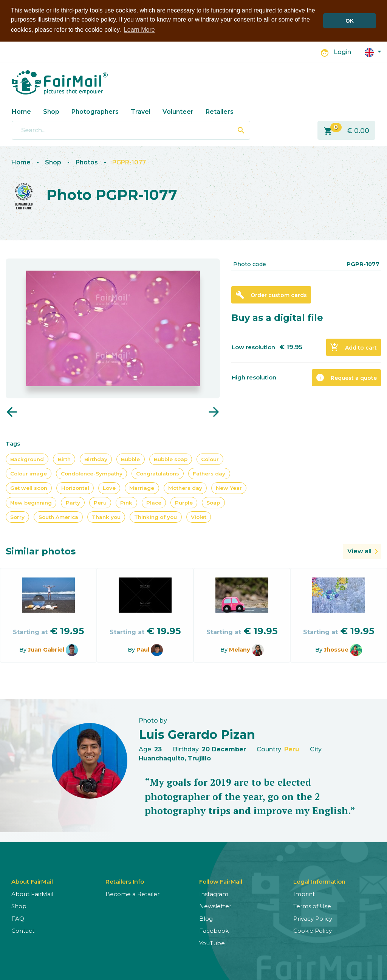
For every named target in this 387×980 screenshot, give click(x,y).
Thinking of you (156, 517)
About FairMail (32, 894)
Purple (184, 502)
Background (27, 459)
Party (73, 502)
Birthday (96, 459)
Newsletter (215, 906)
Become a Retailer (132, 894)
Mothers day (185, 488)
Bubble (130, 459)
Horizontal (75, 488)
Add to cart (353, 347)
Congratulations (158, 473)
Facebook (214, 931)
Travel (141, 111)
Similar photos (41, 551)
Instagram (214, 894)
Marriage (142, 488)
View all (359, 551)
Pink (126, 502)
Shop (51, 111)
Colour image (29, 473)
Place (154, 502)
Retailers (220, 111)
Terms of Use (312, 906)
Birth (64, 459)
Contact (23, 931)
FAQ (18, 918)
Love (109, 488)
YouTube (212, 943)
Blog (206, 918)
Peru (100, 502)
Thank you (106, 517)
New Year (229, 488)
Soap (213, 502)
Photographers (95, 111)
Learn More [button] (139, 30)
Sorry (17, 517)
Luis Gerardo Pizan (197, 734)
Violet (199, 517)
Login (342, 52)
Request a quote (346, 378)
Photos (87, 162)
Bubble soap (171, 459)
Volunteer (178, 111)
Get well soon (29, 488)
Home (21, 111)
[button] (373, 52)
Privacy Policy (313, 918)
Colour (210, 459)
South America (58, 517)
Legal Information (319, 881)
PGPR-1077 (129, 162)
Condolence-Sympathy (92, 473)
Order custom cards (271, 295)
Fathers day (209, 473)
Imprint (304, 894)
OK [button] (350, 21)
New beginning (31, 502)
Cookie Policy (313, 931)
